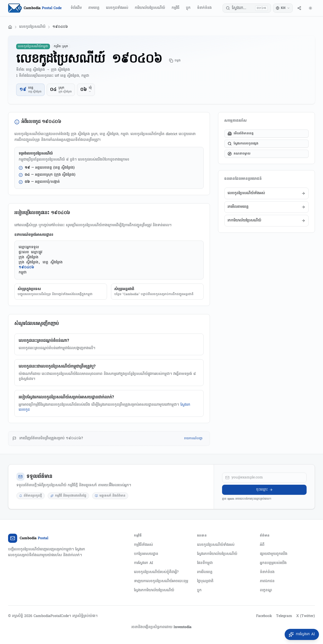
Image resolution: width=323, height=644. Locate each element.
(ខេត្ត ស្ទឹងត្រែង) (64, 168)
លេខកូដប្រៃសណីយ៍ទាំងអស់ (216, 545)
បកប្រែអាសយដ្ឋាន (146, 554)
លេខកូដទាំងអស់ (117, 8)
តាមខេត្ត (94, 8)
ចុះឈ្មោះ (264, 490)
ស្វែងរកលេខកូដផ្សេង (243, 144)
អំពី (262, 545)
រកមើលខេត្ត (205, 572)
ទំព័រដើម (76, 8)
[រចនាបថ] (310, 8)
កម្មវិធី (176, 8)
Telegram (284, 616)
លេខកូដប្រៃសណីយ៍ (32, 27)
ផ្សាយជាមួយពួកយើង (274, 554)
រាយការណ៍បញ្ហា (193, 439)
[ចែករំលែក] (299, 8)
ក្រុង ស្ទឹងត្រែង (65, 92)
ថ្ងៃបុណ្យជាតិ (205, 581)
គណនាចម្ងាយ (239, 154)
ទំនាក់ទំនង (204, 8)
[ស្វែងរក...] (247, 8)
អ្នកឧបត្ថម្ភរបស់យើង (273, 563)
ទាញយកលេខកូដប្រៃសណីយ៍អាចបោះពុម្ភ (161, 581)
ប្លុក (188, 8)
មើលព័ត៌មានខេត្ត (241, 134)
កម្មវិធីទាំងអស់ (143, 545)
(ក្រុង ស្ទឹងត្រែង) (65, 175)
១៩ (23, 90)
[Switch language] (283, 8)
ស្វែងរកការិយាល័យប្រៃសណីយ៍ (154, 590)
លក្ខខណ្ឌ (266, 590)
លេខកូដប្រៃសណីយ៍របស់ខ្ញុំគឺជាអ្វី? (156, 572)
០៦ (84, 90)
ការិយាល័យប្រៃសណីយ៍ (150, 8)
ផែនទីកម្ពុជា (205, 563)
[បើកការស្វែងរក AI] (302, 634)
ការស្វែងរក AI (144, 563)
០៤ (53, 90)
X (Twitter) (306, 616)
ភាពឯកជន (267, 581)
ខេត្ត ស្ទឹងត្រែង (35, 92)
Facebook (264, 616)
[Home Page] (35, 8)
